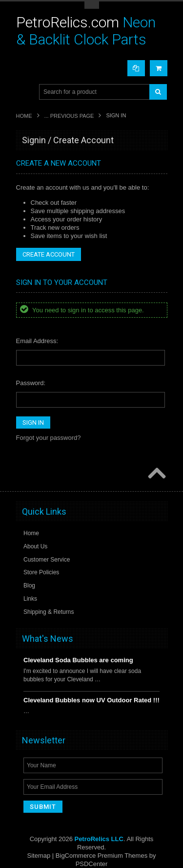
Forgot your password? (49, 438)
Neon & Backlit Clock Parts (86, 31)
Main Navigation (25, 92)
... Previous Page (69, 116)
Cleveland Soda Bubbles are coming (78, 660)
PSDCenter (92, 864)
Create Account (49, 254)
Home (24, 116)
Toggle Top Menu (92, 5)
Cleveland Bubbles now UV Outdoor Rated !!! (91, 700)
